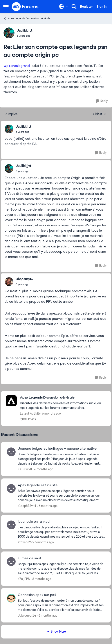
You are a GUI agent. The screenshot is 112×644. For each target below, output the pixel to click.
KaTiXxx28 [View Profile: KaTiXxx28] (25, 469)
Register (87, 7)
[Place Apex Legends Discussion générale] (63, 398)
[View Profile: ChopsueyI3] (9, 282)
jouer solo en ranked (34, 522)
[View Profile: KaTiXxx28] (11, 452)
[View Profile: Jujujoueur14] (11, 598)
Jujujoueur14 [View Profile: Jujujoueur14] (27, 615)
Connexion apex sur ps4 (37, 595)
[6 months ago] (43, 469)
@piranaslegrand (17, 66)
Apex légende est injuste (38, 485)
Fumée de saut (30, 558)
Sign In (102, 7)
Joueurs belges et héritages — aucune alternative (57, 449)
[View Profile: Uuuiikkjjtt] (9, 33)
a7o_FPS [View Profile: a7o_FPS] (24, 579)
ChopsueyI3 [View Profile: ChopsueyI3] (24, 279)
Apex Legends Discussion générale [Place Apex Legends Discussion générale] (27, 18)
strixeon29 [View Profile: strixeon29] (25, 542)
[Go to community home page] (25, 7)
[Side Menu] (6, 7)
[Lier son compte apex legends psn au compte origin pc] (25, 36)
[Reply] (102, 101)
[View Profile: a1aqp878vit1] (11, 488)
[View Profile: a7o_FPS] (11, 562)
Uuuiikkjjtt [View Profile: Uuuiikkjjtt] (25, 30)
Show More (56, 631)
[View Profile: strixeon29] (11, 525)
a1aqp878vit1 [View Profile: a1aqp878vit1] (27, 506)
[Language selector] (63, 7)
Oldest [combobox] (100, 114)
